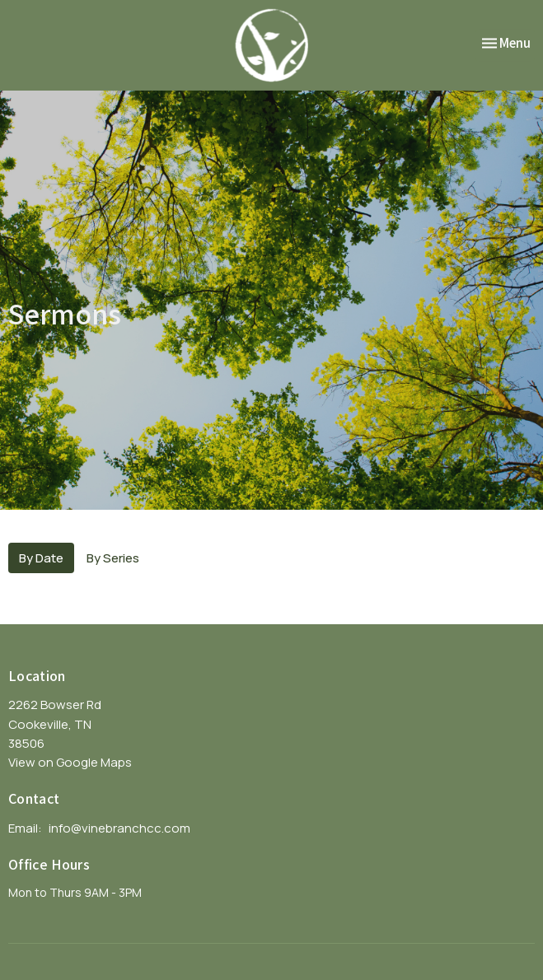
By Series (113, 558)
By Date (41, 558)
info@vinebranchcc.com (119, 828)
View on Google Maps (70, 762)
